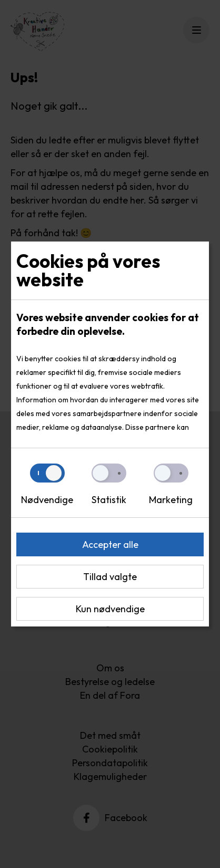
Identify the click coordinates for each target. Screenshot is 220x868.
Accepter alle (110, 544)
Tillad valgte (110, 577)
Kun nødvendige (110, 609)
